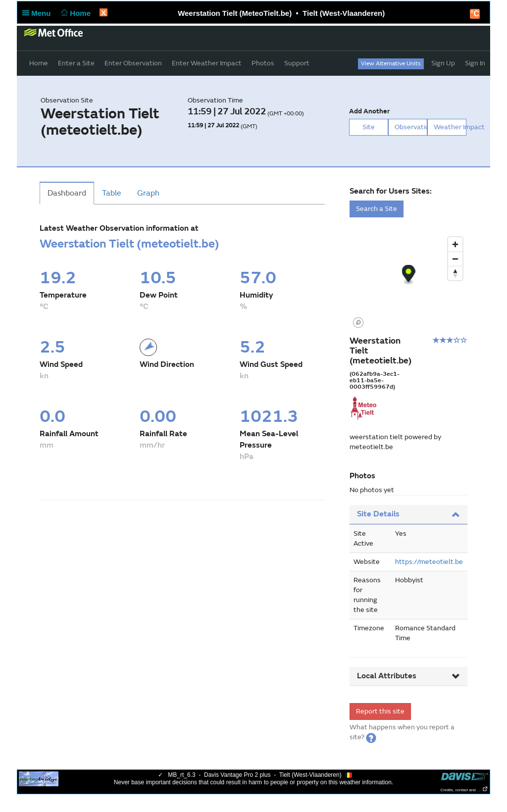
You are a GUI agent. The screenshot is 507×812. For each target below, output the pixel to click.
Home (75, 13)
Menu (39, 13)
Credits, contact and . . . (464, 790)
